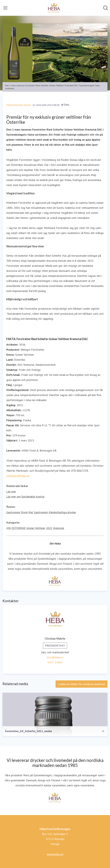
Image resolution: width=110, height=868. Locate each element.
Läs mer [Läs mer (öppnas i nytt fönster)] (11, 491)
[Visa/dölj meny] (5, 8)
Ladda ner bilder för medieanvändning (82, 684)
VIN (9, 528)
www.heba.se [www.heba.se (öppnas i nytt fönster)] (55, 854)
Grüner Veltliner (36, 528)
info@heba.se (55, 657)
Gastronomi (13, 512)
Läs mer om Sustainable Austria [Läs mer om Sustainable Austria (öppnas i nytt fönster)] (25, 497)
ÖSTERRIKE (19, 528)
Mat (31, 512)
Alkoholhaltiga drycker (62, 512)
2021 (49, 528)
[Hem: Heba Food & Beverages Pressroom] (54, 8)
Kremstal (59, 528)
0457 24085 (55, 662)
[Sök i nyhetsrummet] (106, 8)
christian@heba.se (18, 476)
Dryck (24, 512)
